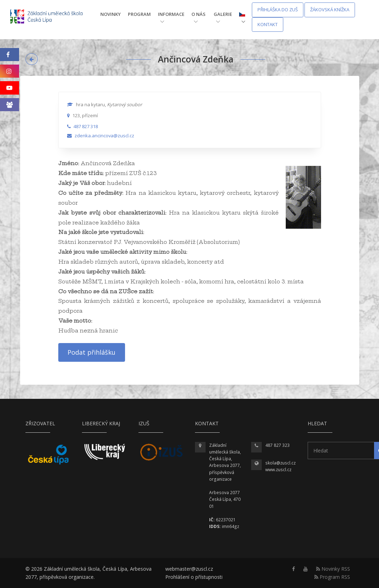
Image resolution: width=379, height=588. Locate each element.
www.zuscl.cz (278, 470)
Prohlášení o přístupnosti (194, 577)
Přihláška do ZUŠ (278, 10)
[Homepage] (51, 17)
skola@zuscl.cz (280, 463)
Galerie (223, 17)
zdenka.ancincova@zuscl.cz (104, 136)
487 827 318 (86, 126)
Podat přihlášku (91, 352)
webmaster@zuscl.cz (189, 569)
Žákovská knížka (330, 10)
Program (139, 14)
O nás (199, 17)
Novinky (111, 14)
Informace (171, 17)
